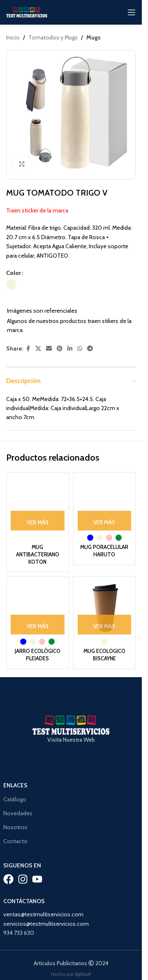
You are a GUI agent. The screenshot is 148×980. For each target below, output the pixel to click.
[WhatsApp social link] (80, 349)
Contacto (15, 841)
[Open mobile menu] (132, 12)
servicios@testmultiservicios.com (46, 924)
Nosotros (15, 827)
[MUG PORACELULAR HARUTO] (105, 504)
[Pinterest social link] (60, 349)
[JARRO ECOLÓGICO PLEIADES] (38, 608)
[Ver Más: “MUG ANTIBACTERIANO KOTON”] (38, 521)
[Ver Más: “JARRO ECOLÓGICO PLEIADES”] (38, 625)
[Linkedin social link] (70, 349)
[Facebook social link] (28, 349)
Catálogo (15, 799)
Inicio (13, 37)
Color (14, 273)
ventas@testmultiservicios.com (43, 914)
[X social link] (38, 349)
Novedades (18, 813)
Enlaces (15, 785)
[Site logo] (27, 12)
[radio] (11, 285)
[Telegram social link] (90, 349)
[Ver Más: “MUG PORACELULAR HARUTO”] (105, 521)
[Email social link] (49, 349)
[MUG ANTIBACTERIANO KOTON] (38, 504)
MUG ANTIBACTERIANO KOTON (38, 554)
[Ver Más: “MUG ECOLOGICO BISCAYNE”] (105, 625)
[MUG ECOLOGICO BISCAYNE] (105, 608)
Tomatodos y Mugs (53, 37)
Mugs (94, 37)
